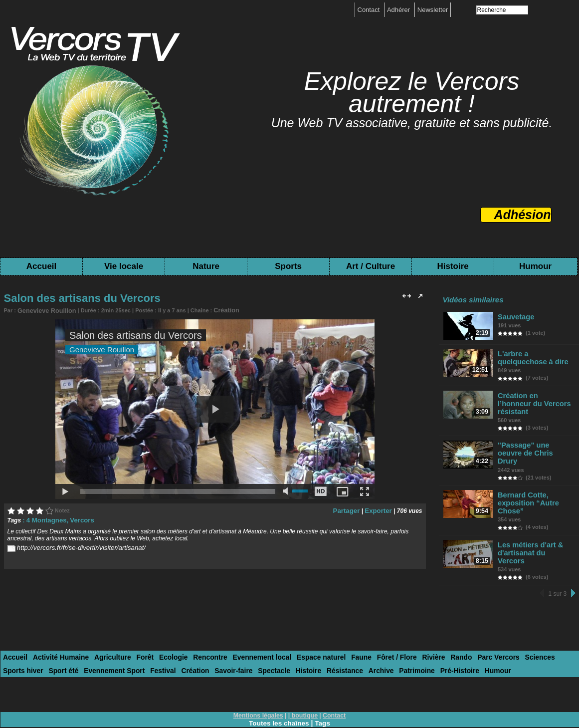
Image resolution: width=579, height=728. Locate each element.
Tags (324, 694)
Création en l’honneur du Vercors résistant (534, 400)
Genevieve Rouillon (43, 310)
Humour (535, 266)
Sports (288, 266)
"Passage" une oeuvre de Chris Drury (535, 441)
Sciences (506, 629)
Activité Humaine (57, 629)
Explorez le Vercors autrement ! (412, 93)
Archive (315, 642)
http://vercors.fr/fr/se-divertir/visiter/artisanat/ (75, 546)
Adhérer (399, 10)
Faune (339, 629)
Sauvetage (516, 317)
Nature (206, 266)
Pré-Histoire (388, 642)
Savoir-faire (177, 642)
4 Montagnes (45, 519)
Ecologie (163, 629)
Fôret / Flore (372, 629)
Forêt (136, 629)
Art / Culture (371, 266)
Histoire (453, 266)
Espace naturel (301, 629)
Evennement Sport (65, 642)
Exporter (379, 509)
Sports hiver (545, 629)
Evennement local (246, 629)
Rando (432, 629)
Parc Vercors (468, 629)
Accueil (41, 266)
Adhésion (523, 215)
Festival (110, 642)
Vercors (77, 519)
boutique (304, 687)
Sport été (17, 642)
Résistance (281, 642)
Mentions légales (259, 687)
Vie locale (124, 266)
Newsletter (433, 10)
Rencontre (197, 629)
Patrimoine (348, 642)
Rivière (407, 629)
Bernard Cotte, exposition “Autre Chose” (527, 485)
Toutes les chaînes (279, 694)
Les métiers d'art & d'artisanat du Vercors (534, 530)
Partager (350, 509)
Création (217, 310)
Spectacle (214, 642)
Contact (370, 10)
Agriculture (105, 629)
